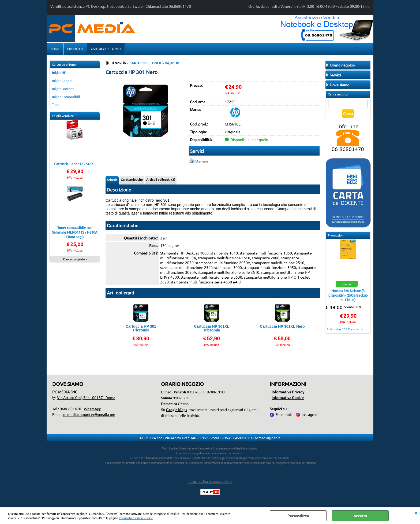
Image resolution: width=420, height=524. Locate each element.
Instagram (310, 414)
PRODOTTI (75, 49)
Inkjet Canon (62, 81)
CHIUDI (416, 513)
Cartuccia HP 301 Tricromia (141, 328)
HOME (55, 49)
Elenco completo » (75, 259)
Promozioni (336, 235)
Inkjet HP (59, 73)
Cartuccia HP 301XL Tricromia (212, 328)
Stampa (202, 161)
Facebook (284, 414)
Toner (56, 104)
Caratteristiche (132, 179)
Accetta (360, 516)
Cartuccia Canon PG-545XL (75, 164)
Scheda (112, 180)
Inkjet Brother (63, 89)
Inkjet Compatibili (66, 97)
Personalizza (298, 516)
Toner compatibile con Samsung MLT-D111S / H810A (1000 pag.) (75, 232)
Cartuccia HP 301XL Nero (282, 326)
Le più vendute (63, 116)
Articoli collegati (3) (161, 179)
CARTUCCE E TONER (106, 49)
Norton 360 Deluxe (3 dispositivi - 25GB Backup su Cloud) (348, 295)
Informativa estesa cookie (136, 518)
